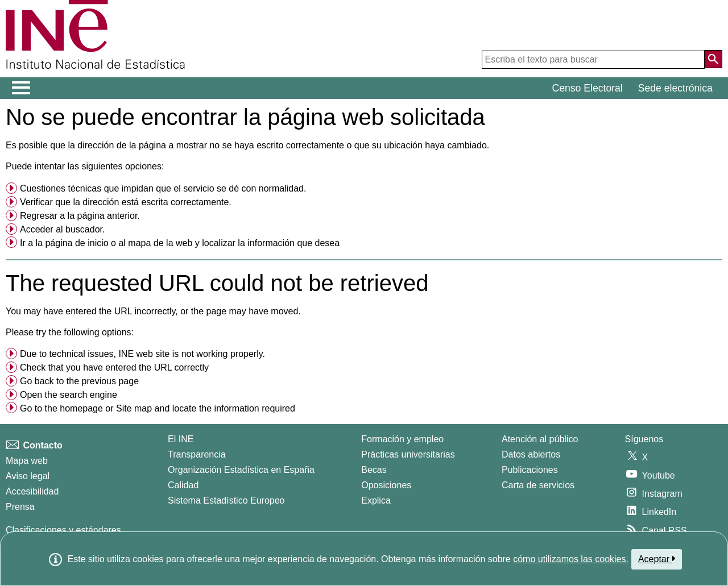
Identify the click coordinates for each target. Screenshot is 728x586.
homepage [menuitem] (81, 408)
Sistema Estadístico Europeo (226, 500)
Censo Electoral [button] (588, 88)
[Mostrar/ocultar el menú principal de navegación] (21, 88)
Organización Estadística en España (241, 470)
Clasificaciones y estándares (63, 530)
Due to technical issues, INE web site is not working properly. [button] (142, 354)
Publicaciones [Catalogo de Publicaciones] (530, 470)
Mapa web (27, 461)
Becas (374, 470)
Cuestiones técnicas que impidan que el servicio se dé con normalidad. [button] (163, 188)
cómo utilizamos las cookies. (571, 559)
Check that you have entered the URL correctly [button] (114, 367)
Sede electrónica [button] (675, 88)
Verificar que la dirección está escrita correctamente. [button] (126, 202)
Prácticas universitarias (408, 454)
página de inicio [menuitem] (76, 243)
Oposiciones (386, 485)
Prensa (20, 507)
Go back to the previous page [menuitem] (79, 381)
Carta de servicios (538, 485)
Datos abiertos (531, 454)
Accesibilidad (32, 491)
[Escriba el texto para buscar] (593, 60)
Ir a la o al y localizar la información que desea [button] (180, 243)
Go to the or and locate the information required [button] (158, 408)
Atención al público (540, 439)
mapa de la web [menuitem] (160, 243)
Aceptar (657, 559)
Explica (376, 500)
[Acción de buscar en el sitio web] (713, 59)
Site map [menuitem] (134, 408)
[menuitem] (364, 189)
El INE (181, 439)
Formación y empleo (402, 439)
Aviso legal (28, 476)
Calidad (183, 485)
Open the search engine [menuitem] (69, 395)
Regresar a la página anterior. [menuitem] (80, 216)
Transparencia (197, 454)
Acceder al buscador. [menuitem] (62, 229)
